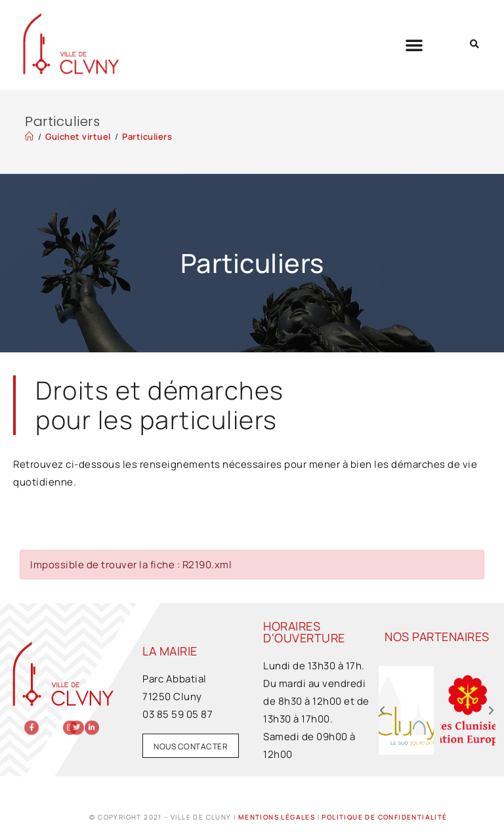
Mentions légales (277, 817)
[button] (414, 45)
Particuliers (147, 136)
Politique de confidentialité (384, 817)
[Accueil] (30, 136)
